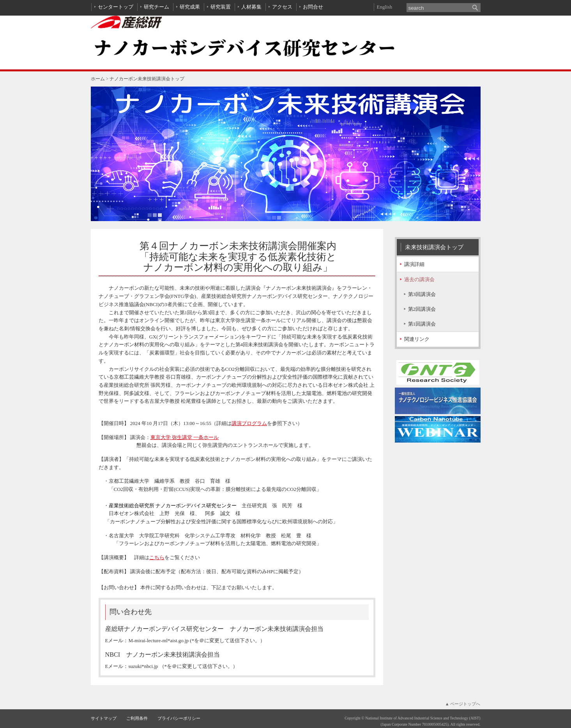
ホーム (98, 79)
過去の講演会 (419, 279)
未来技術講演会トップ (434, 247)
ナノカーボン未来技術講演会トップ (147, 79)
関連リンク (417, 339)
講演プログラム (249, 423)
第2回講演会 (422, 309)
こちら (157, 557)
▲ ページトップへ (463, 704)
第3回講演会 (422, 294)
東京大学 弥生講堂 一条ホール (185, 437)
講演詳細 (414, 264)
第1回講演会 (422, 324)
